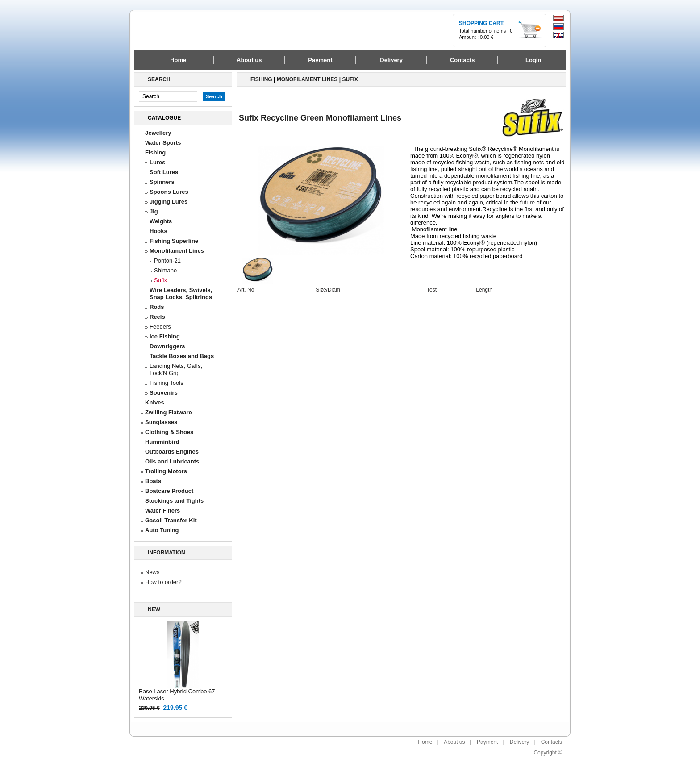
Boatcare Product (169, 491)
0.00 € (487, 37)
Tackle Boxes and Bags (182, 356)
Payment (487, 742)
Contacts (552, 742)
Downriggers (167, 346)
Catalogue (164, 118)
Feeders (160, 327)
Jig (154, 211)
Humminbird (162, 442)
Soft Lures (164, 172)
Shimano (165, 270)
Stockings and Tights (174, 501)
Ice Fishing (165, 336)
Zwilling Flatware (169, 412)
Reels (157, 317)
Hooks (158, 231)
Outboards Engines (172, 452)
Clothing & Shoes (169, 432)
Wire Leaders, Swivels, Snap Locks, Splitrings (181, 294)
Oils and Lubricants (172, 461)
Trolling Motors (166, 471)
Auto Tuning (162, 530)
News (152, 572)
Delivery (519, 742)
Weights (161, 221)
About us (454, 742)
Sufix (160, 280)
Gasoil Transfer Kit (171, 520)
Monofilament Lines (177, 251)
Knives (155, 402)
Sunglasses (161, 422)
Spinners (162, 182)
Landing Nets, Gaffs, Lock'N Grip (176, 369)
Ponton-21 (167, 261)
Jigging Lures (169, 202)
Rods (157, 307)
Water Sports (163, 143)
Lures (157, 162)
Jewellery (158, 133)
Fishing (155, 152)
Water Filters (162, 511)
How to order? (163, 582)
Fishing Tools (167, 383)
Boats (153, 481)
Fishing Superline (174, 241)
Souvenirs (164, 393)
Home (178, 60)
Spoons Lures (169, 192)
